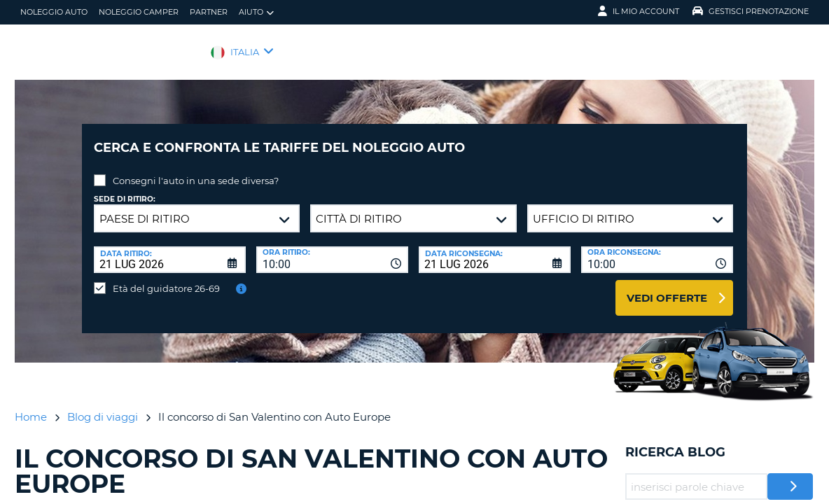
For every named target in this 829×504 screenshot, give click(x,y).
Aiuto (256, 12)
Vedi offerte (667, 287)
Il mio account (639, 11)
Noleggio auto (54, 12)
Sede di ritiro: (125, 189)
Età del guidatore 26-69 (166, 278)
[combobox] (332, 249)
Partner (209, 12)
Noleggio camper (139, 12)
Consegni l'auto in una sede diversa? (196, 170)
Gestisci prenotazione (751, 11)
